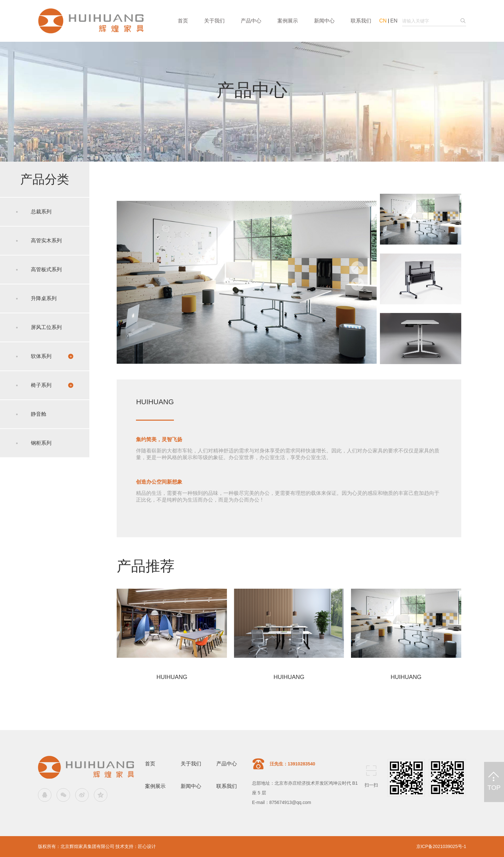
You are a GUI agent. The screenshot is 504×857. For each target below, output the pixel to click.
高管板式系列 (46, 269)
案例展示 (288, 21)
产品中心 (251, 21)
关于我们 (214, 21)
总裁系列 (41, 212)
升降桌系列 (44, 298)
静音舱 (39, 414)
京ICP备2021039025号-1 (441, 846)
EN (394, 21)
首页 (183, 21)
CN (383, 21)
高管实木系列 (46, 241)
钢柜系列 (41, 443)
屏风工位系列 (46, 327)
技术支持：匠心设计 (136, 846)
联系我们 (361, 21)
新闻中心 (324, 21)
